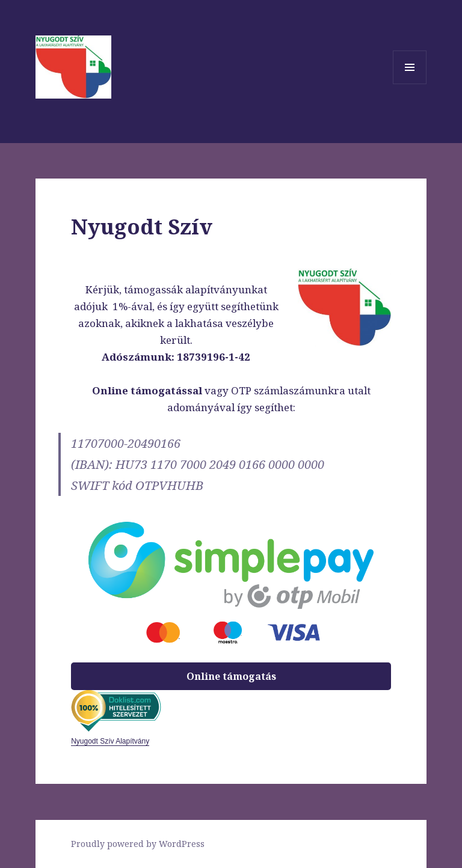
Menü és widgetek (410, 84)
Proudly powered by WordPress (138, 844)
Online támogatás (231, 676)
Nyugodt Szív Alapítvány (110, 741)
